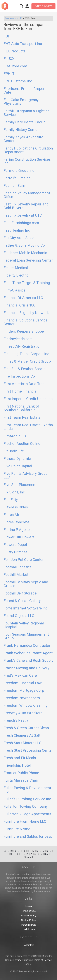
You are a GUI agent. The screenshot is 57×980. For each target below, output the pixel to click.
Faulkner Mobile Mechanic (25, 253)
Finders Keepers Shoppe (24, 332)
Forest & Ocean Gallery (22, 601)
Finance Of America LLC (23, 298)
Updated (29, 857)
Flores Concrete (16, 522)
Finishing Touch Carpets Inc (26, 354)
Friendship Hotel (17, 766)
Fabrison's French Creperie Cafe (26, 91)
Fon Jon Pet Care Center (24, 560)
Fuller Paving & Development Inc (27, 790)
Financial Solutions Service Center (26, 322)
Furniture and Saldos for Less (28, 837)
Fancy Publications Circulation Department (28, 150)
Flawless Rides (16, 507)
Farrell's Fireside (17, 178)
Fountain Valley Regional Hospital (24, 625)
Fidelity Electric (16, 275)
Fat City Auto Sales (19, 238)
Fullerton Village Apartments (27, 814)
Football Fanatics (18, 567)
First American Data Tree (24, 384)
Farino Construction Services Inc (27, 161)
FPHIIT (9, 74)
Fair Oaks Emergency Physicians (21, 102)
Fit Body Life (14, 451)
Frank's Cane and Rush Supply (28, 661)
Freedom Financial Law (23, 683)
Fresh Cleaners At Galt (22, 736)
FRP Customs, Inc (18, 81)
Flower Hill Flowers (19, 537)
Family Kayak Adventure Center (23, 139)
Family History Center (21, 130)
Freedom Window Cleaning (26, 706)
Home (29, 906)
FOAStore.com (15, 66)
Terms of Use (28, 911)
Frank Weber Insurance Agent (28, 653)
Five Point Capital (18, 466)
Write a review (43, 6)
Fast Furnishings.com (21, 223)
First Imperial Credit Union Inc (28, 399)
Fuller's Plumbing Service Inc (27, 799)
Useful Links (29, 929)
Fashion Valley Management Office (27, 195)
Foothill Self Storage (20, 593)
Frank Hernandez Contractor (27, 646)
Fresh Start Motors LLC (22, 743)
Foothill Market (16, 575)
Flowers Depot (15, 545)
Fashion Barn (14, 186)
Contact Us (29, 945)
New (47, 854)
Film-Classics (15, 290)
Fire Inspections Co (19, 376)
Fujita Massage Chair (21, 781)
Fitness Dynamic (17, 459)
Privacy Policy (29, 916)
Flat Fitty (11, 500)
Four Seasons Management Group (26, 636)
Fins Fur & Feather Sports (24, 369)
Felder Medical (16, 268)
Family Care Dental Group (25, 122)
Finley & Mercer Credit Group (27, 362)
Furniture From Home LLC (25, 822)
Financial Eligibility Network (26, 313)
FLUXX (9, 59)
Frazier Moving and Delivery (26, 668)
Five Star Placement (20, 485)
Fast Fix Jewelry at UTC (23, 216)
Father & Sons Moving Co (24, 245)
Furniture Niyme (17, 829)
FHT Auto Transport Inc (23, 44)
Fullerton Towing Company (26, 807)
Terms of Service (43, 960)
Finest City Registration (23, 347)
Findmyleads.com (18, 339)
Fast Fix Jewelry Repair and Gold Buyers (26, 206)
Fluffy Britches (16, 552)
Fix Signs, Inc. (15, 492)
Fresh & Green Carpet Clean (26, 728)
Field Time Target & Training (27, 283)
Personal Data (28, 925)
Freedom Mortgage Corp (24, 691)
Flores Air (11, 515)
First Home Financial (21, 391)
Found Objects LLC (19, 616)
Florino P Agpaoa (18, 530)
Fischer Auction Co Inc (22, 444)
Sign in (27, 6)
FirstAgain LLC (16, 436)
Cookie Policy (28, 920)
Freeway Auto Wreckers (23, 713)
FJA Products (15, 51)
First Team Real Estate (22, 418)
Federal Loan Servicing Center (28, 260)
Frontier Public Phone (21, 773)
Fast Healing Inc (17, 231)
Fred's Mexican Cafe (20, 676)
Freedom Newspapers (22, 698)
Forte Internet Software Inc (26, 608)
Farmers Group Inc (19, 171)
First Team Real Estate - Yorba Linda (28, 427)
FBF (7, 36)
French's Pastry (16, 721)
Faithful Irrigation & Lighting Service (27, 113)
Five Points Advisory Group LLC (26, 476)
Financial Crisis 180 (19, 305)
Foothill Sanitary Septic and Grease (26, 584)
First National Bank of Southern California (21, 408)
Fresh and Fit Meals (20, 758)
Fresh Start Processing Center (28, 751)
